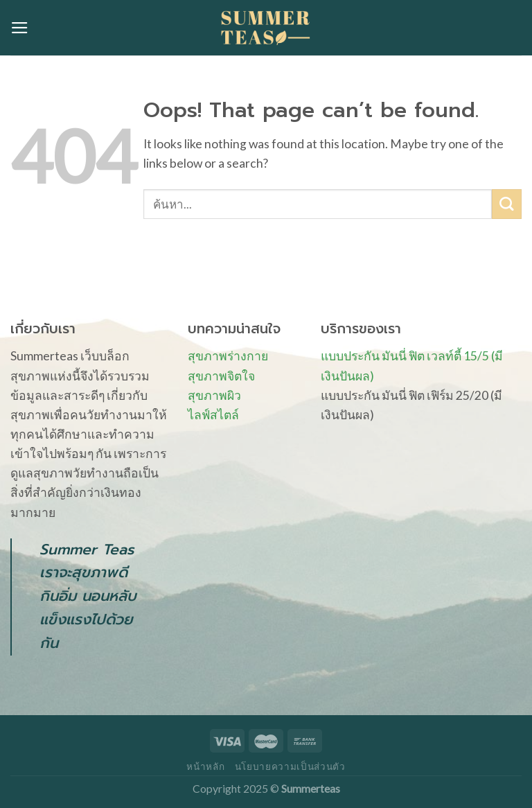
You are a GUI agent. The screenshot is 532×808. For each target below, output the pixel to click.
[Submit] (507, 204)
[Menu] (20, 28)
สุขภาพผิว (214, 395)
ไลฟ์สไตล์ (213, 415)
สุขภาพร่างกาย (228, 356)
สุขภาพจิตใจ (221, 376)
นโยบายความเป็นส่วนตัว (290, 766)
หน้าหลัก (205, 766)
